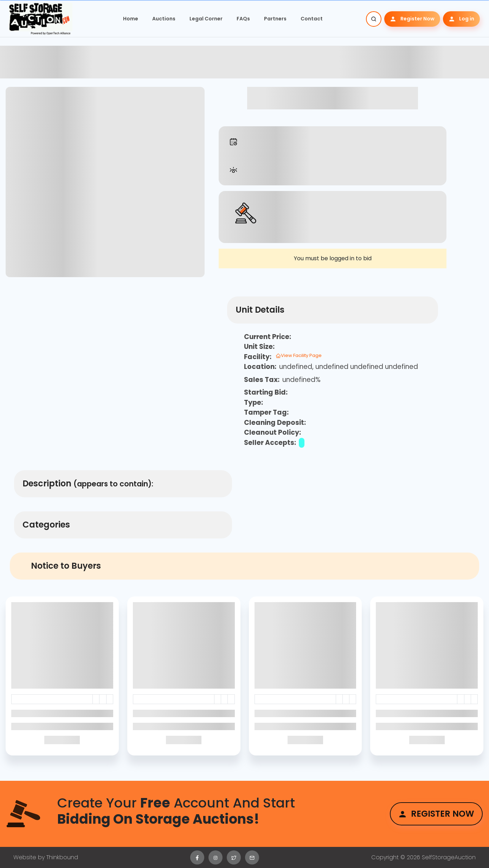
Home (131, 19)
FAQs (243, 19)
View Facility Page (299, 355)
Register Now (412, 19)
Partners (275, 19)
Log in (461, 19)
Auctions (164, 19)
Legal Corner (206, 19)
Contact (312, 19)
